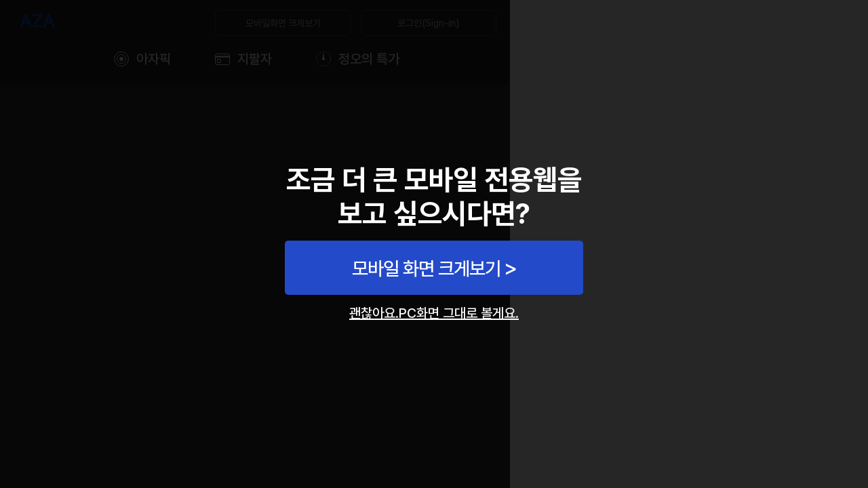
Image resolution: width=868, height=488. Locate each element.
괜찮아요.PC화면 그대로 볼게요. (434, 313)
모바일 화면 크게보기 (426, 268)
